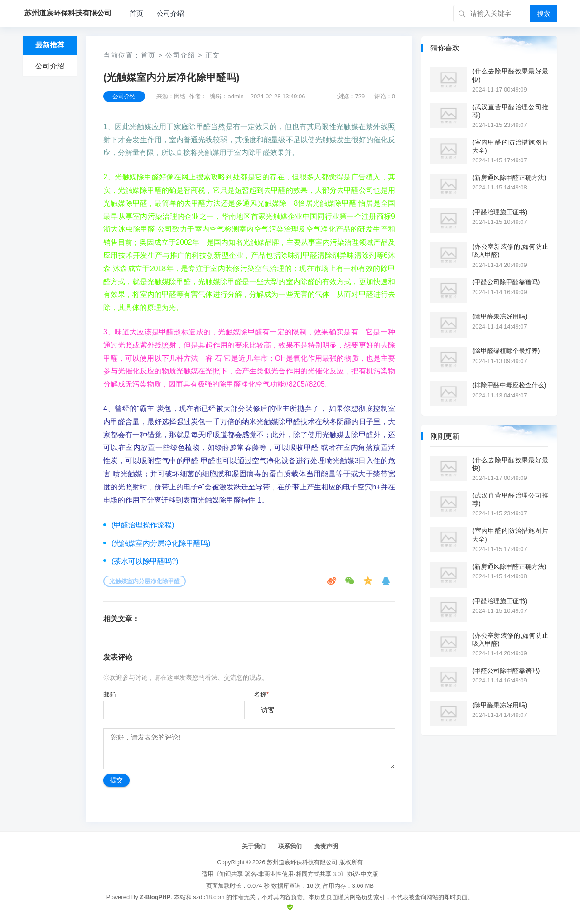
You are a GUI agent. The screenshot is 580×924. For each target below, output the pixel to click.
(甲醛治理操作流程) (143, 525)
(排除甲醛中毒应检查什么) (509, 385)
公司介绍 (170, 13)
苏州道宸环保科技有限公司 (302, 862)
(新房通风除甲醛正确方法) (509, 178)
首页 (136, 13)
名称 (261, 694)
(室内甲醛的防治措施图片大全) (510, 146)
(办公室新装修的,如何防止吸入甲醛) (510, 251)
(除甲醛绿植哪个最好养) (506, 351)
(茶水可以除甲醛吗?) (145, 561)
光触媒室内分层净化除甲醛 (145, 581)
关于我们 (254, 846)
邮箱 (110, 694)
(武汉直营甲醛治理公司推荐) (510, 111)
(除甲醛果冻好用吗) (500, 316)
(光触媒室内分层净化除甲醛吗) (161, 543)
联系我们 (290, 846)
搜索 (544, 14)
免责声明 (326, 846)
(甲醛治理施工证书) (500, 212)
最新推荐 (50, 45)
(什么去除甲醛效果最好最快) (510, 75)
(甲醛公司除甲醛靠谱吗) (506, 282)
